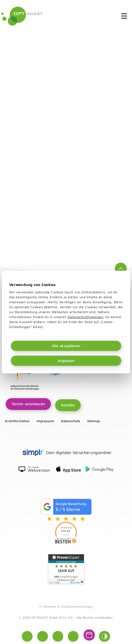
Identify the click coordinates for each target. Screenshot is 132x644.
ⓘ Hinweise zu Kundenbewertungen (66, 606)
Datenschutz (71, 421)
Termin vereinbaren (28, 404)
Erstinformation (17, 421)
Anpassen (66, 361)
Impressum (45, 421)
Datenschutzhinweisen (85, 317)
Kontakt (68, 405)
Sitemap (94, 421)
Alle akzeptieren (66, 346)
